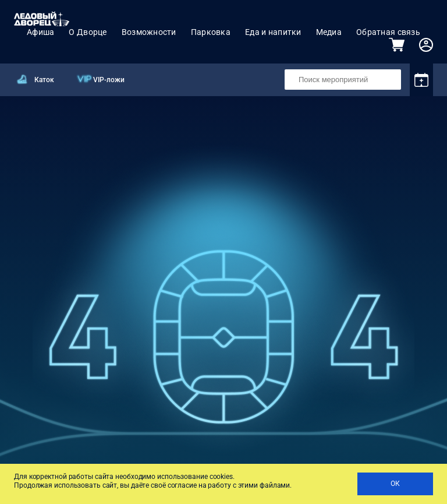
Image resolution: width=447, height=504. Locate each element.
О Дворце (88, 32)
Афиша (40, 32)
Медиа (329, 32)
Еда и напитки (273, 32)
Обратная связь (388, 32)
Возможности (149, 32)
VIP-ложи (109, 80)
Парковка (211, 32)
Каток (44, 80)
